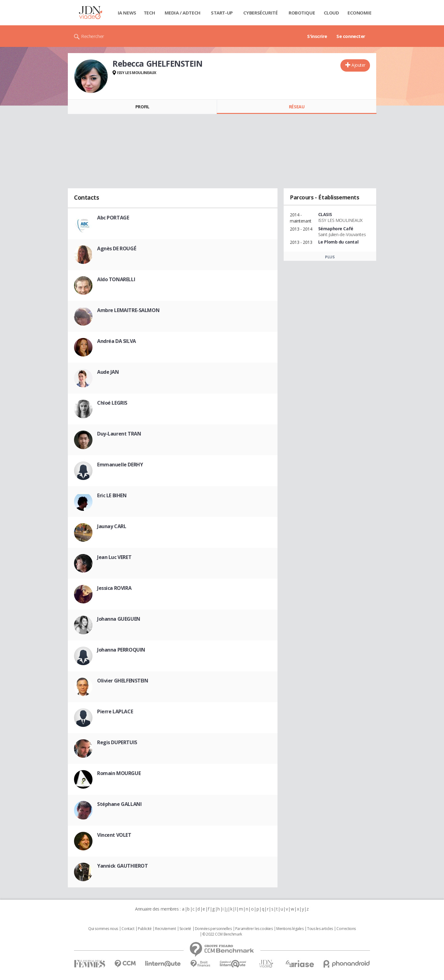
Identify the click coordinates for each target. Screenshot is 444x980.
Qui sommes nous (103, 929)
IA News (127, 13)
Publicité (145, 929)
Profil (142, 107)
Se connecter (351, 36)
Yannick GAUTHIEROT (122, 866)
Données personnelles (213, 929)
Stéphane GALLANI (119, 804)
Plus (330, 257)
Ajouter (358, 65)
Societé (185, 929)
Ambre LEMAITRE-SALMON (128, 310)
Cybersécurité (261, 13)
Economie (360, 13)
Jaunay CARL (112, 526)
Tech (149, 13)
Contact (128, 929)
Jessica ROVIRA (114, 588)
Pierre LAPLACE (115, 711)
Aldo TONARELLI (116, 279)
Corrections (346, 929)
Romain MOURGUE (119, 773)
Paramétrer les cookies (254, 929)
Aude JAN (108, 372)
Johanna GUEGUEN (119, 619)
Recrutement (165, 929)
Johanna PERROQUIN (121, 650)
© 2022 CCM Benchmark (222, 934)
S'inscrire (317, 36)
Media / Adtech (183, 13)
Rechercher (93, 36)
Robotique (302, 13)
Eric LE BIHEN (112, 495)
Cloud (331, 13)
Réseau (297, 107)
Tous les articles (320, 929)
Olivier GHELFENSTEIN (123, 681)
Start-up (222, 13)
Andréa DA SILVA (117, 341)
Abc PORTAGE (113, 218)
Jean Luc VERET (114, 557)
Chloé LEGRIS (112, 403)
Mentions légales (290, 929)
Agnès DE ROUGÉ (117, 248)
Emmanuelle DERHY (120, 465)
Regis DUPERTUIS (117, 742)
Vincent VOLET (114, 835)
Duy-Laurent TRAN (119, 434)
